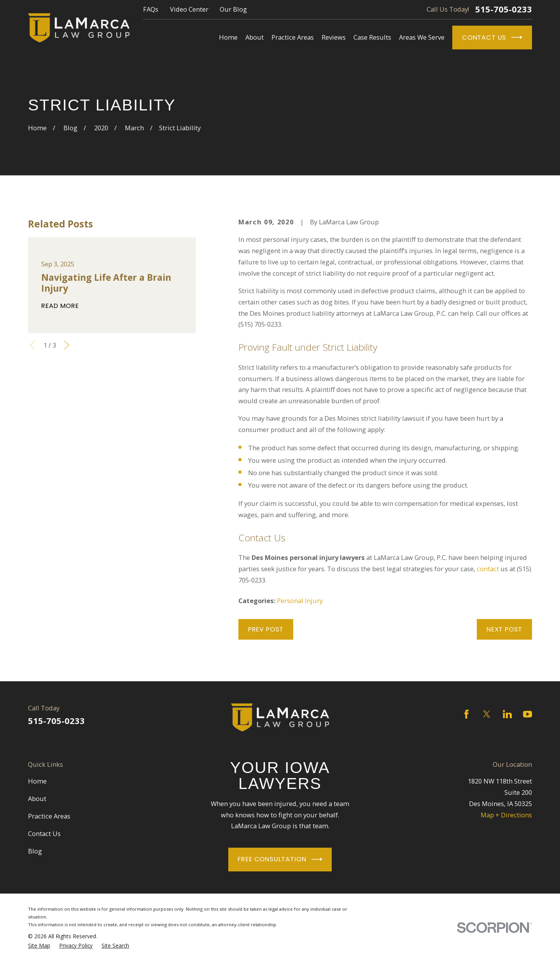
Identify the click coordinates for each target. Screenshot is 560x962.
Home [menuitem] (228, 37)
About (37, 798)
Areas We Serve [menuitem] (422, 37)
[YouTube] (528, 714)
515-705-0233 (504, 9)
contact (488, 569)
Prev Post (266, 629)
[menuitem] (39, 946)
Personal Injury (300, 601)
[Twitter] (487, 714)
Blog (35, 851)
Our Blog (233, 9)
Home (37, 781)
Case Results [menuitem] (372, 37)
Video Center (189, 9)
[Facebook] (466, 714)
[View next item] (67, 345)
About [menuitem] (255, 37)
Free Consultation (280, 859)
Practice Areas (49, 816)
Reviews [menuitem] (334, 37)
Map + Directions (506, 815)
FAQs (151, 9)
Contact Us (492, 37)
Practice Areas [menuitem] (293, 37)
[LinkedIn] (507, 714)
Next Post (504, 629)
